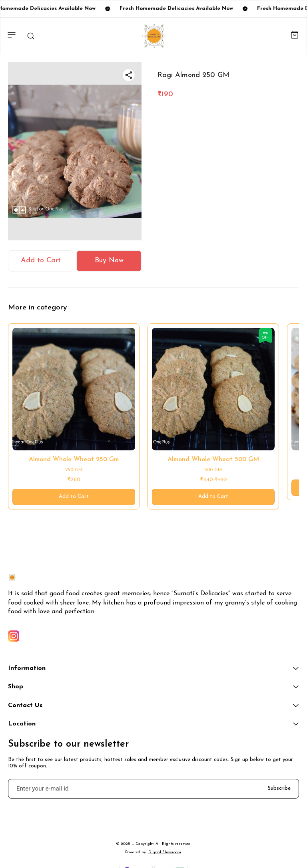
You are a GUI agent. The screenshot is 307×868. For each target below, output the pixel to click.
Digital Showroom (165, 852)
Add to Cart (41, 261)
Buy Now (109, 261)
